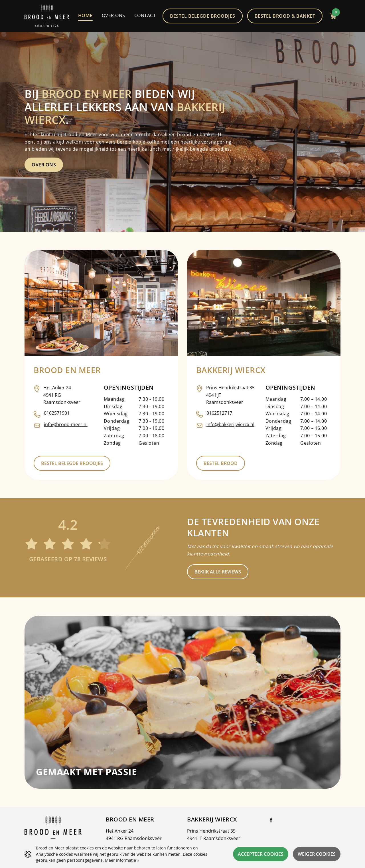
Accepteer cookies (261, 854)
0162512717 (219, 413)
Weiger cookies (317, 854)
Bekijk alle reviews (218, 572)
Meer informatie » (122, 860)
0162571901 (57, 413)
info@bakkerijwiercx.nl (230, 424)
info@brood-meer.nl (66, 424)
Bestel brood (221, 463)
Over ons (44, 165)
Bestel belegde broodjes (72, 463)
